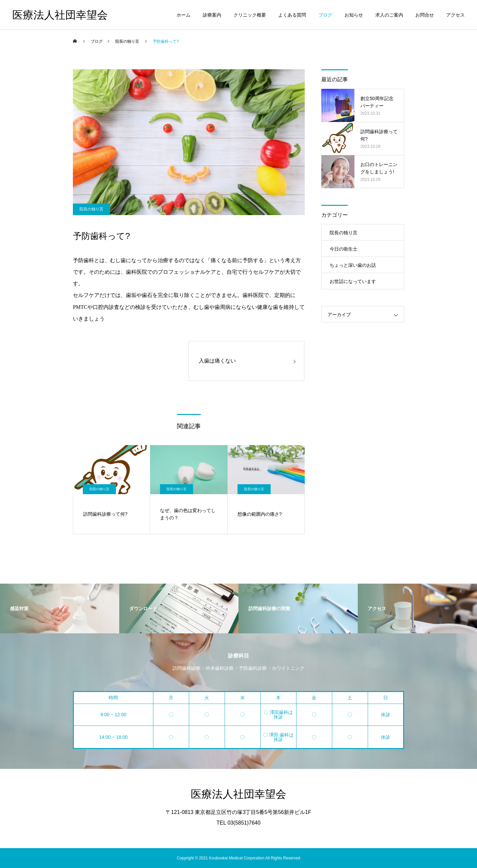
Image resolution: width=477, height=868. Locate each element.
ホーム (184, 15)
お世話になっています (353, 281)
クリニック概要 (250, 15)
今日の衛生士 (344, 249)
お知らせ (354, 15)
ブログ (325, 15)
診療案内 (212, 15)
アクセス (455, 15)
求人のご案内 (389, 15)
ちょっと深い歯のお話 (353, 265)
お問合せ (425, 15)
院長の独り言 (91, 209)
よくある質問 (292, 15)
